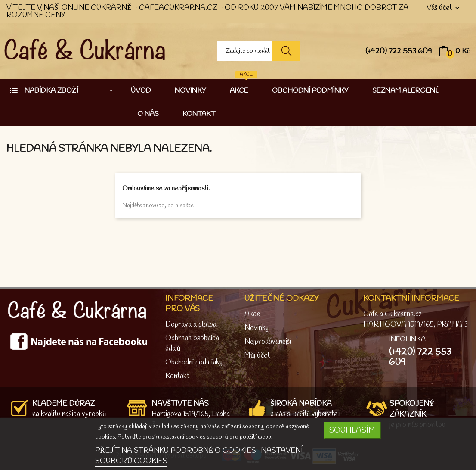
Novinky (257, 328)
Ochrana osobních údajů (192, 344)
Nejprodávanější (268, 342)
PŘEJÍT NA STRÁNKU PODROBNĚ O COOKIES (176, 451)
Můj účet (257, 356)
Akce (252, 314)
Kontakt (177, 376)
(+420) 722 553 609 (399, 51)
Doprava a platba (191, 325)
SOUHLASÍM (352, 430)
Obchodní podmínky (194, 363)
